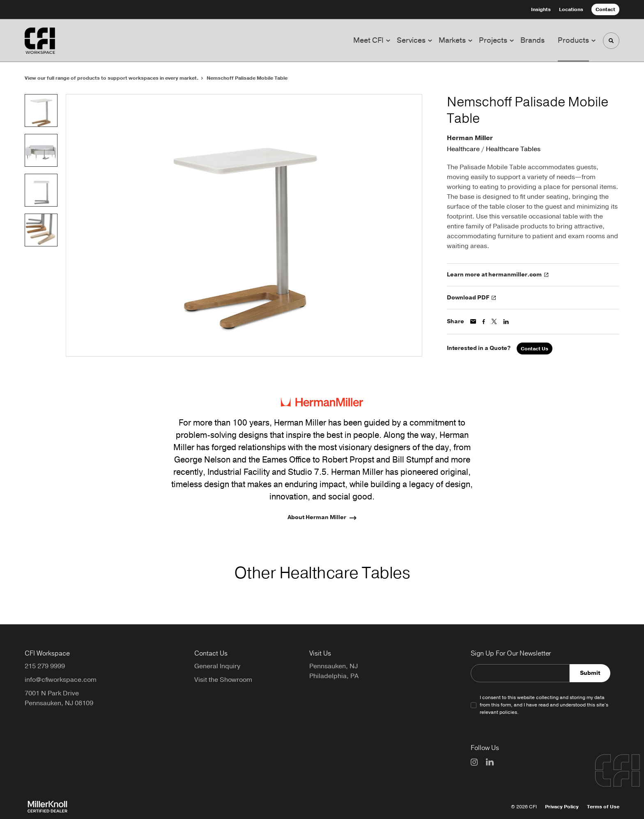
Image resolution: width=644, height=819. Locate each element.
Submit (590, 673)
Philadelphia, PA (334, 676)
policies (508, 712)
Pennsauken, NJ (333, 666)
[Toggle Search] (611, 41)
